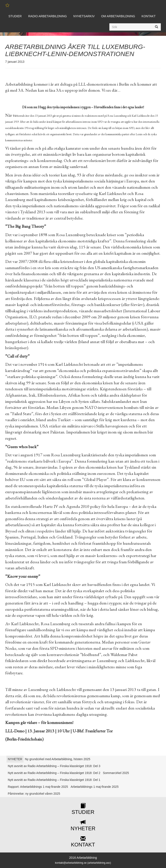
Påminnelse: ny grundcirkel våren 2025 (34, 794)
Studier (15, 16)
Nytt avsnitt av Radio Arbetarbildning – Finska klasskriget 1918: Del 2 (54, 773)
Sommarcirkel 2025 (116, 773)
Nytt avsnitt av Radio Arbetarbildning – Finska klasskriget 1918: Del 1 (54, 780)
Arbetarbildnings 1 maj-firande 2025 (95, 787)
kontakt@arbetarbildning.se (71, 863)
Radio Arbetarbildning (47, 16)
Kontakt (149, 16)
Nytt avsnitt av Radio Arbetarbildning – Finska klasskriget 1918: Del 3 (54, 766)
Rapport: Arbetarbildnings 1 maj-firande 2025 (38, 787)
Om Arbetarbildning (118, 16)
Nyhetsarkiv (84, 16)
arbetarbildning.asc (99, 863)
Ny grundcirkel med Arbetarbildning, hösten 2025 (58, 759)
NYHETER (15, 759)
